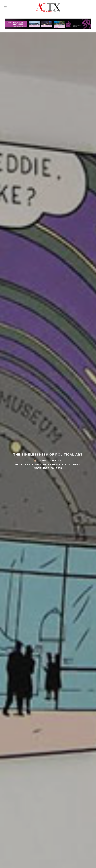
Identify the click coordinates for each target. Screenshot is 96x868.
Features (23, 465)
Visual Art (70, 465)
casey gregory (49, 461)
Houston (39, 465)
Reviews (54, 465)
